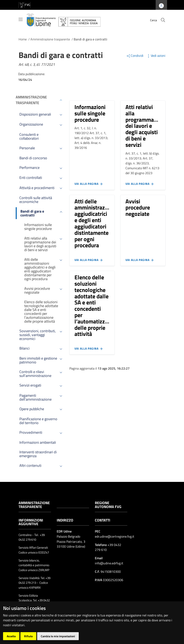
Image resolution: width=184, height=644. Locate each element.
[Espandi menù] (61, 100)
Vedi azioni (156, 56)
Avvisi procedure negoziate (138, 208)
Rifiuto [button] (28, 636)
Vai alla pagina (89, 184)
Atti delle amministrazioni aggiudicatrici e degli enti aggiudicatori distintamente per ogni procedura (94, 223)
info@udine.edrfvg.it (109, 563)
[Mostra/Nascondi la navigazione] (21, 19)
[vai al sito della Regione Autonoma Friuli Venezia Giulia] (24, 5)
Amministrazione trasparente (31, 100)
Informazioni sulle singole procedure (90, 113)
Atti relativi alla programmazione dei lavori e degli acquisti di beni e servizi (146, 126)
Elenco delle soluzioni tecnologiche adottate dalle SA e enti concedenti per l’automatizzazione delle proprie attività (98, 305)
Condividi (135, 56)
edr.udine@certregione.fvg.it (115, 536)
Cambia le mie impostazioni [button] (58, 636)
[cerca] (163, 20)
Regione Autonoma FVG (108, 505)
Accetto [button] (11, 636)
